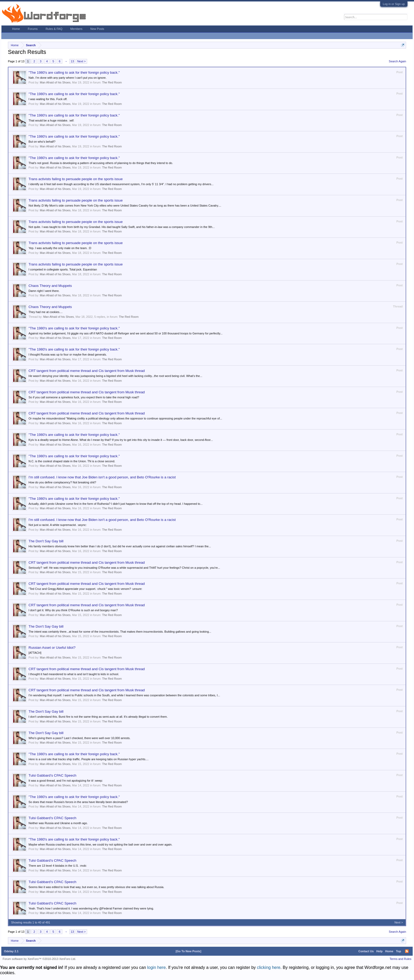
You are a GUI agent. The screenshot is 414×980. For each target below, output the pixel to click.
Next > (81, 61)
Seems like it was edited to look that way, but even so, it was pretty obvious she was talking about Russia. (96, 887)
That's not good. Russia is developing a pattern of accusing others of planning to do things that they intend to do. (101, 163)
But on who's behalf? (42, 142)
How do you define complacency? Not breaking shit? (62, 482)
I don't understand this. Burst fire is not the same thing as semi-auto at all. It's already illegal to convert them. (98, 717)
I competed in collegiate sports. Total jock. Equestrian (63, 269)
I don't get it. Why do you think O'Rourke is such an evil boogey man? (73, 610)
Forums (33, 29)
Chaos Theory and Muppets (50, 286)
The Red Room (112, 82)
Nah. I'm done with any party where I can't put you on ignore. (67, 78)
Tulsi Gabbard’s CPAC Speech (52, 775)
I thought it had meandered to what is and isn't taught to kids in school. (74, 674)
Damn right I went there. (44, 291)
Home (16, 29)
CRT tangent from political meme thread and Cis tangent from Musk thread (87, 371)
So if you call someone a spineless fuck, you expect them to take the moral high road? (84, 397)
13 (72, 61)
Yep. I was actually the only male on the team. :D (60, 248)
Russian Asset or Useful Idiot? (52, 648)
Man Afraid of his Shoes (55, 82)
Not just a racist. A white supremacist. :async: (58, 525)
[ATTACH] (35, 653)
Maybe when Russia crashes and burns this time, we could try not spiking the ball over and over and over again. (100, 844)
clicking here (269, 967)
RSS (407, 951)
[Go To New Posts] (188, 951)
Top (399, 951)
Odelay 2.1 (11, 951)
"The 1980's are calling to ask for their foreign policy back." (74, 73)
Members (76, 29)
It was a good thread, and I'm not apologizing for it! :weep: (66, 781)
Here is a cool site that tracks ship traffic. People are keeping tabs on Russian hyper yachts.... (89, 759)
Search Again (397, 61)
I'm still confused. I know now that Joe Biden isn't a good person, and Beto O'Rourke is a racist (102, 477)
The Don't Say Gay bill (46, 541)
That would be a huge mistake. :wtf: (51, 120)
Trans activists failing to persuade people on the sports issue (76, 179)
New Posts (97, 29)
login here (156, 967)
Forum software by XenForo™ (39, 959)
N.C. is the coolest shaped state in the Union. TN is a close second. (72, 461)
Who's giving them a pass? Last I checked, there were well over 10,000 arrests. (79, 738)
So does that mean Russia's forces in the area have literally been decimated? (78, 802)
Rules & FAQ (54, 29)
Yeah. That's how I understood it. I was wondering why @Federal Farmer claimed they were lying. (91, 908)
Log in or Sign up (394, 4)
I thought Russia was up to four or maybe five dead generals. (68, 354)
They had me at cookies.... (46, 312)
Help (379, 951)
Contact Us (366, 951)
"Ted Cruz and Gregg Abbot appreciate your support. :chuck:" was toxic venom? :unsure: (85, 589)
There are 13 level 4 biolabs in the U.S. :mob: (58, 866)
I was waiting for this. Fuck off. (48, 99)
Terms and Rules (400, 959)
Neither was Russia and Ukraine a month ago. (58, 823)
